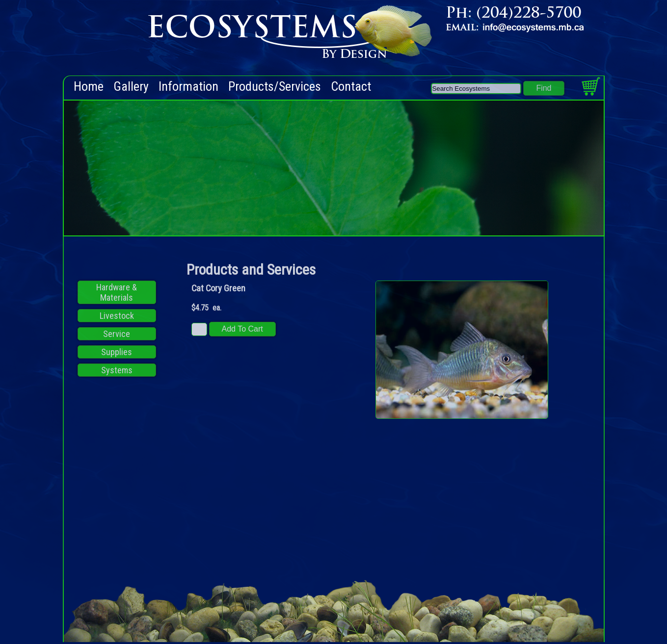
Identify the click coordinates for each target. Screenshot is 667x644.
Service (117, 334)
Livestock (117, 316)
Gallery (131, 87)
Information (188, 87)
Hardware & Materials (117, 292)
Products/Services (275, 87)
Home (89, 87)
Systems (117, 370)
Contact (351, 87)
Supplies (117, 352)
